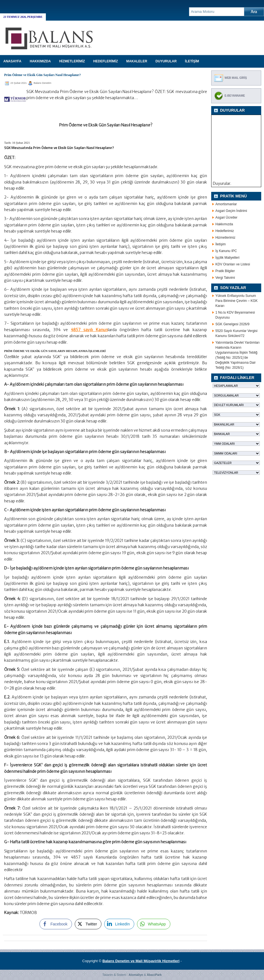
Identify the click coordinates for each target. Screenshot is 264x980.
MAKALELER (137, 61)
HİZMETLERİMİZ (72, 61)
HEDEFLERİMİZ (106, 61)
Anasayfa (12, 61)
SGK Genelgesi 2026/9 (232, 324)
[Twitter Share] (88, 924)
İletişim (221, 244)
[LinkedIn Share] (119, 924)
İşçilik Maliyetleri (227, 258)
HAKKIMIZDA (40, 61)
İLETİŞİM (192, 61)
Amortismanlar (226, 204)
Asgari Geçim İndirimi (231, 211)
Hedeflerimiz (225, 231)
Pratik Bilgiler (225, 271)
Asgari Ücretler (226, 217)
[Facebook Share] (56, 924)
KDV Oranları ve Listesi (233, 264)
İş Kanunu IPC (226, 251)
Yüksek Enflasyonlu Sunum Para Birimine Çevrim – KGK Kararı (236, 301)
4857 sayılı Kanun (89, 330)
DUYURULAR (166, 61)
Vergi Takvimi (225, 278)
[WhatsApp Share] (154, 924)
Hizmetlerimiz (225, 238)
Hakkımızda (224, 224)
